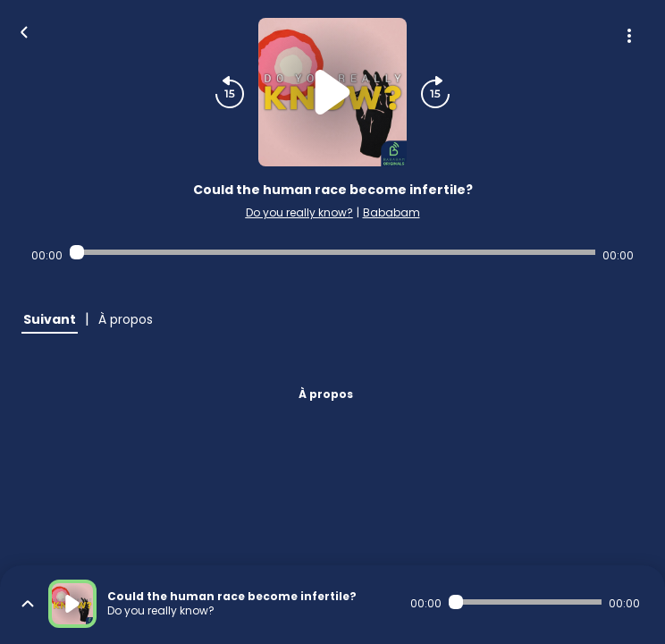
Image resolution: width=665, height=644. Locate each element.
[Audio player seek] (332, 252)
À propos (326, 394)
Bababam (391, 212)
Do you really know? (299, 212)
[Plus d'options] (629, 36)
